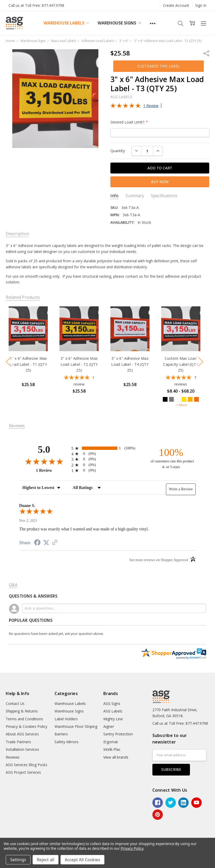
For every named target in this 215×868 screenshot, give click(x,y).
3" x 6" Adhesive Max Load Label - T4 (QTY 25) (130, 364)
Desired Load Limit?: (129, 122)
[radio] (108, 448)
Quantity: (118, 151)
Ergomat (111, 742)
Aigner (109, 726)
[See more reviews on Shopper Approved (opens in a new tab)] (55, 543)
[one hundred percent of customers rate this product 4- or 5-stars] (171, 458)
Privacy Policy (132, 848)
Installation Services (22, 749)
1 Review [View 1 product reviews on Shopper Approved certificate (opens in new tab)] (52, 470)
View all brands (116, 757)
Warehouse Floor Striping (76, 726)
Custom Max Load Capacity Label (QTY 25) (181, 364)
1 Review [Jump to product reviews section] (151, 106)
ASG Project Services (23, 772)
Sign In (201, 5)
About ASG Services (22, 734)
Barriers (61, 734)
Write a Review (181, 489)
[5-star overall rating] (79, 382)
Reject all (46, 860)
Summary (135, 196)
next (201, 362)
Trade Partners (18, 742)
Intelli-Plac (112, 749)
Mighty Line (113, 719)
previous (8, 362)
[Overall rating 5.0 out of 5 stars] (126, 107)
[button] (159, 66)
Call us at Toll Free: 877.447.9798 (36, 5)
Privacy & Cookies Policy (26, 726)
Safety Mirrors (67, 742)
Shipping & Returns (22, 711)
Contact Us (15, 703)
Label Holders (66, 719)
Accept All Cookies (82, 860)
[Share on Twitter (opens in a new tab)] (46, 543)
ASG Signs (112, 703)
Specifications (164, 196)
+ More (182, 405)
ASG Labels (113, 711)
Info (114, 196)
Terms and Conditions (24, 719)
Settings (18, 860)
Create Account (176, 5)
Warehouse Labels (66, 23)
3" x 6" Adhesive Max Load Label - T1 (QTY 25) (28, 364)
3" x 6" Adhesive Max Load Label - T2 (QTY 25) (79, 364)
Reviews (13, 757)
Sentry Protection (118, 734)
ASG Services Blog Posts (26, 765)
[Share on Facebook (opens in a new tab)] (37, 543)
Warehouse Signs (119, 23)
